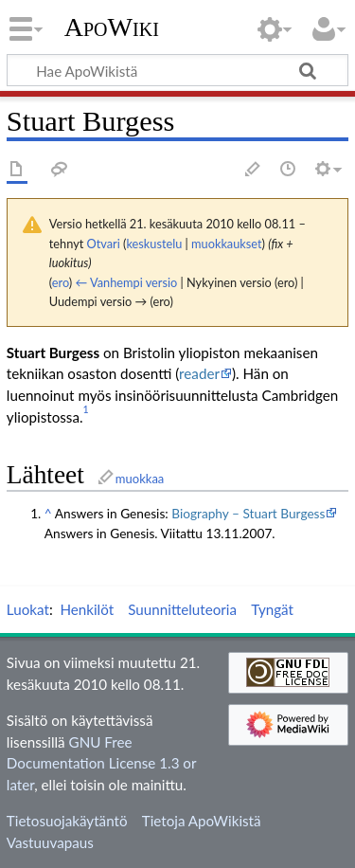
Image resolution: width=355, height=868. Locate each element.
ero (61, 282)
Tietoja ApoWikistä (202, 821)
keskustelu (154, 244)
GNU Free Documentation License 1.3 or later (101, 764)
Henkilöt (87, 609)
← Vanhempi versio (127, 282)
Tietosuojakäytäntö (67, 821)
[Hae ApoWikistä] (177, 70)
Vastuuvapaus (50, 842)
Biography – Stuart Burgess (248, 513)
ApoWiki (112, 27)
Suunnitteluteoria (182, 609)
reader (199, 373)
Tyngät (272, 609)
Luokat (28, 609)
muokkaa (140, 479)
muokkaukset (226, 244)
